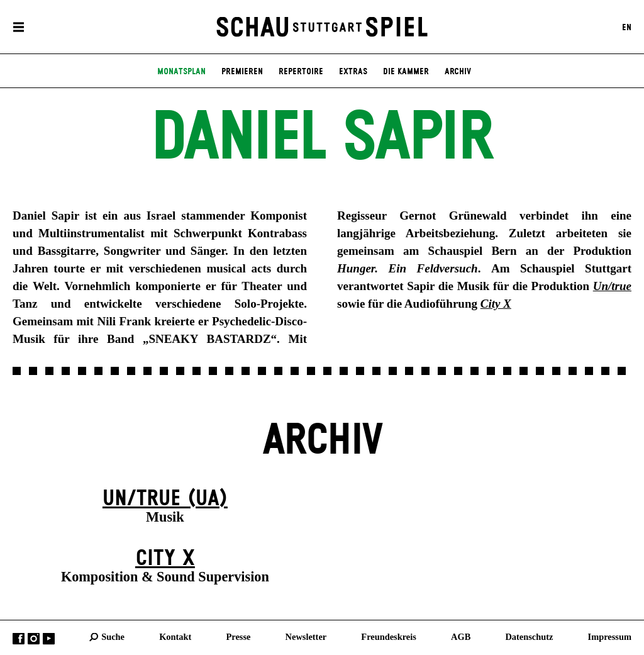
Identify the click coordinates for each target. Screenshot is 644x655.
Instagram (34, 639)
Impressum (610, 637)
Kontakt (175, 637)
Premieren (242, 72)
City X (165, 559)
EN (627, 27)
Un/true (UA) (165, 499)
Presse (239, 637)
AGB (461, 637)
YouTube (49, 639)
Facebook (19, 639)
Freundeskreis (389, 637)
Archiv (458, 72)
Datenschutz (529, 637)
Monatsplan (181, 72)
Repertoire (301, 72)
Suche (113, 637)
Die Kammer (406, 72)
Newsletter (306, 637)
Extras (353, 72)
